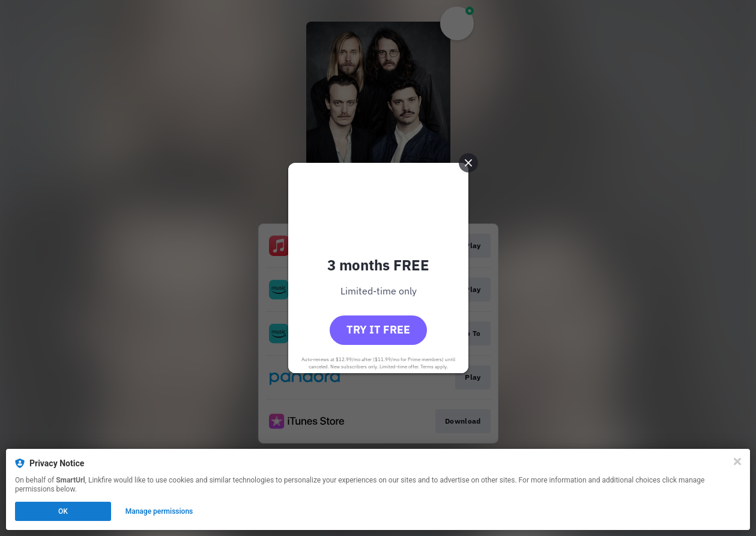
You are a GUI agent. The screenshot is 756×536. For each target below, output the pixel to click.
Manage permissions (159, 511)
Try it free (378, 330)
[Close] (737, 461)
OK (63, 511)
